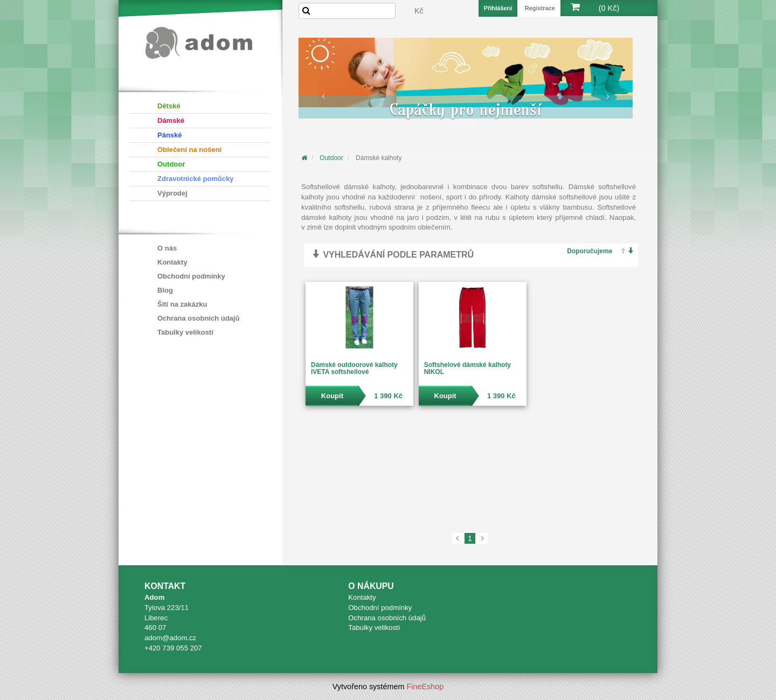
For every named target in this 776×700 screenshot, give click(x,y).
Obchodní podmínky (191, 276)
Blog (165, 290)
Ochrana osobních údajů (198, 318)
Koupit (332, 396)
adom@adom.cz (170, 638)
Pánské (170, 135)
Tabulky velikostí (185, 332)
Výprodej (172, 193)
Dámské (171, 120)
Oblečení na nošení (189, 150)
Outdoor (171, 164)
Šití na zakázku (182, 304)
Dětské (169, 106)
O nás (167, 248)
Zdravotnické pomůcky (196, 179)
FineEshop (425, 687)
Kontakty (172, 262)
